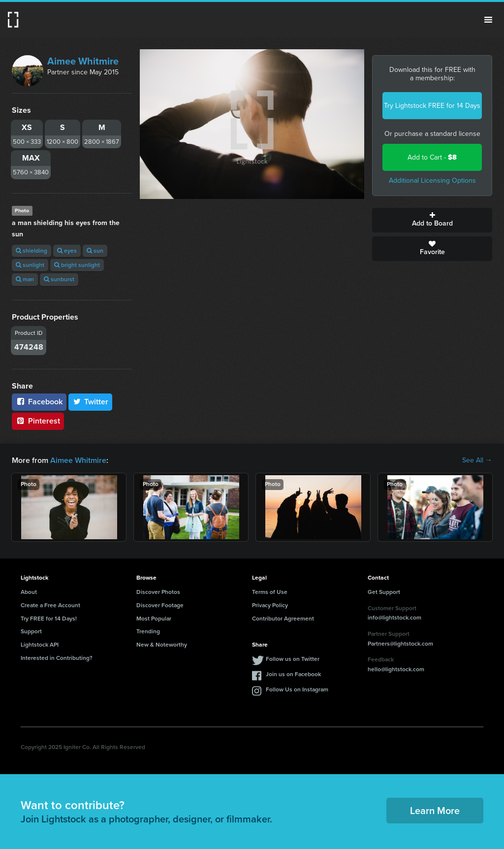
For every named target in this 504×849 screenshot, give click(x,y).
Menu (488, 20)
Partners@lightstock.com (400, 644)
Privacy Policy (270, 605)
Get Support (384, 592)
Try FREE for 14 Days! (49, 619)
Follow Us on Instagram (297, 689)
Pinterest (38, 421)
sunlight (30, 265)
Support (31, 631)
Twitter (91, 402)
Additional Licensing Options (432, 180)
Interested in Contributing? (57, 658)
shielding (31, 251)
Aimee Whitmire (83, 61)
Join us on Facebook (293, 674)
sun (95, 251)
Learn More (435, 811)
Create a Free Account (50, 605)
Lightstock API (40, 645)
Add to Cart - (432, 157)
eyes (67, 251)
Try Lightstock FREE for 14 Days (432, 106)
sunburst (59, 279)
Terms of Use (270, 592)
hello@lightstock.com (396, 669)
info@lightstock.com (394, 618)
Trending (148, 631)
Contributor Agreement (283, 619)
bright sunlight (77, 265)
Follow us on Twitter (293, 659)
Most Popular (154, 619)
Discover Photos (158, 592)
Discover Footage (160, 605)
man (25, 279)
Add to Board (432, 220)
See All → (477, 460)
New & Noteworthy (162, 645)
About (29, 592)
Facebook (39, 402)
